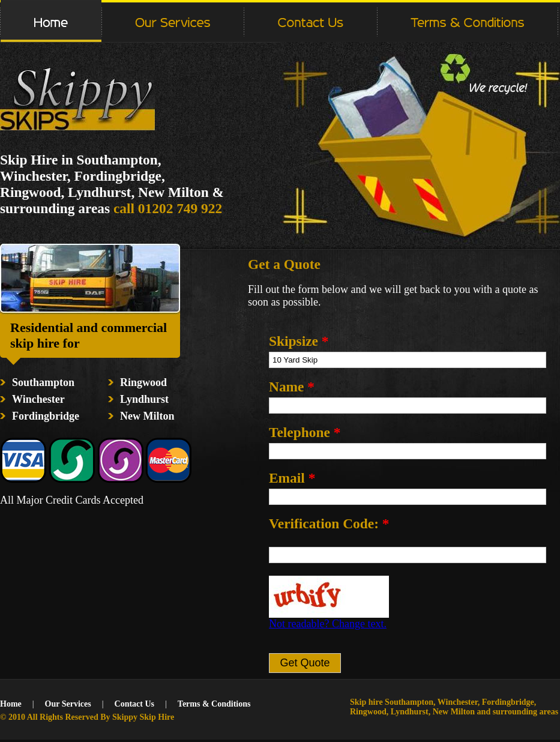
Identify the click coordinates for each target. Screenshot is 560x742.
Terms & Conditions (214, 704)
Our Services (68, 704)
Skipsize (299, 341)
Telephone (305, 432)
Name (292, 387)
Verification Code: (329, 523)
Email (292, 478)
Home (11, 704)
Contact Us (135, 704)
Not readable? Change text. (328, 624)
